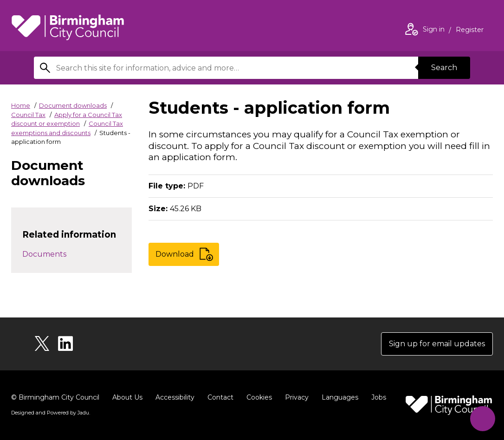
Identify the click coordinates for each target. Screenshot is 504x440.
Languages (340, 397)
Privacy (297, 397)
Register (470, 31)
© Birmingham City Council (55, 397)
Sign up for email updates (437, 344)
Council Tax (28, 115)
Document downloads (73, 105)
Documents (44, 254)
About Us (127, 397)
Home (21, 105)
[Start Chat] (482, 418)
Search (444, 68)
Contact (220, 397)
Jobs (379, 397)
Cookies (259, 397)
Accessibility (175, 397)
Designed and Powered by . (51, 413)
